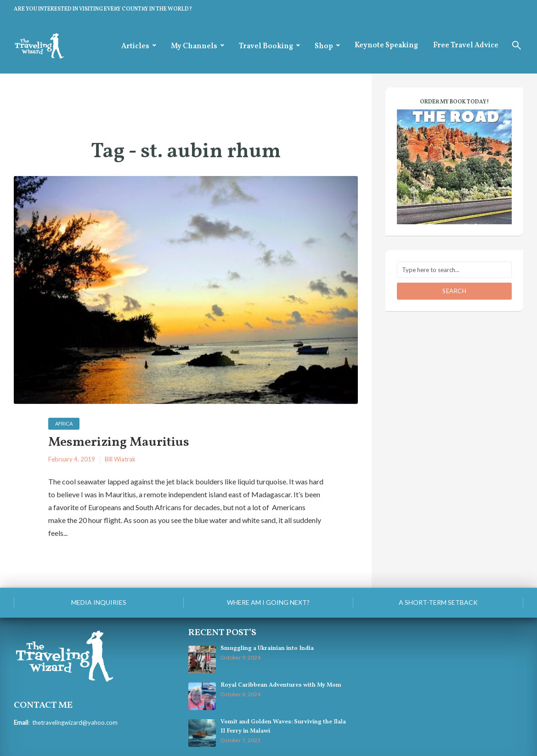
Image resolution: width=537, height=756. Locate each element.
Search (454, 291)
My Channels (194, 46)
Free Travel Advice (466, 45)
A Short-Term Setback (438, 602)
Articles (135, 46)
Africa (64, 423)
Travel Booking (266, 46)
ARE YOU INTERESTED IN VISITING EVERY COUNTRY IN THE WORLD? (103, 9)
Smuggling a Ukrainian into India (267, 648)
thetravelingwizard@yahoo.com (75, 722)
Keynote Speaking (386, 45)
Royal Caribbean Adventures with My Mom (281, 685)
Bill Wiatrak (120, 459)
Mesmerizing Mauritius (119, 443)
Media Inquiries (99, 602)
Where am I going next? (268, 602)
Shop (324, 46)
